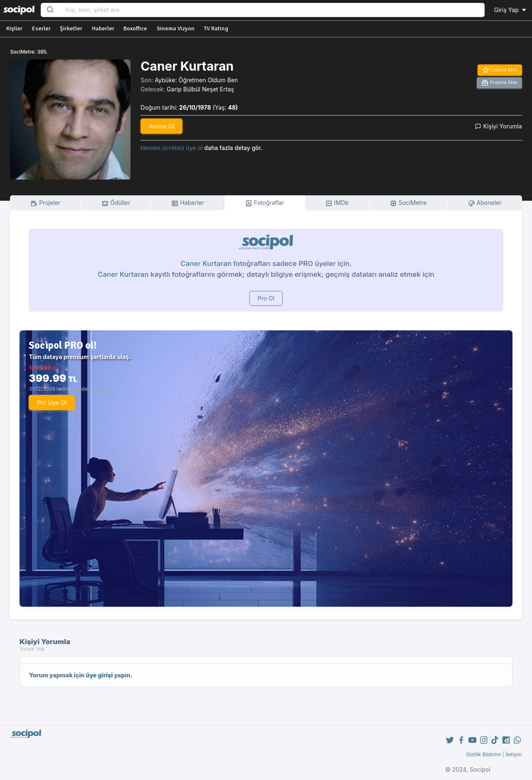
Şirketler (71, 28)
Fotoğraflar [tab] (265, 203)
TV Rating (216, 28)
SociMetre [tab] (408, 203)
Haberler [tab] (187, 203)
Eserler (41, 28)
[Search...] (272, 10)
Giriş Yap (511, 10)
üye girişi (99, 675)
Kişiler (14, 28)
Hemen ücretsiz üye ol (171, 148)
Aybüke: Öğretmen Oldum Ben (196, 80)
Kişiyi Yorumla (498, 126)
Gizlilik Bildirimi (484, 754)
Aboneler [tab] (485, 203)
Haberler (103, 28)
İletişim (514, 754)
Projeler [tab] (45, 203)
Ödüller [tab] (116, 203)
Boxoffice (135, 28)
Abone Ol (161, 126)
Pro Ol (266, 298)
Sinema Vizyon (176, 28)
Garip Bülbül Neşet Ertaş (200, 89)
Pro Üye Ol (52, 402)
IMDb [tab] (337, 203)
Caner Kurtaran (206, 263)
